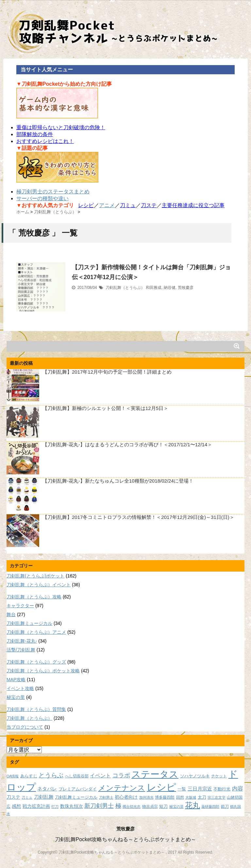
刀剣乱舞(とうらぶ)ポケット (35, 576)
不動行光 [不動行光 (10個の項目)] (222, 789)
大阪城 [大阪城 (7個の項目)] (191, 797)
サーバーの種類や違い (42, 198)
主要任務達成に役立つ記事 (193, 205)
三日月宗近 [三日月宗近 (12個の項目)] (200, 789)
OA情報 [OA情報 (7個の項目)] (13, 776)
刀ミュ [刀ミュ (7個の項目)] (27, 797)
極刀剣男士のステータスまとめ (53, 192)
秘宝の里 (16, 697)
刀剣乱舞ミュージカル (29, 623)
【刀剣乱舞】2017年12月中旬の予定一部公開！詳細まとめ (107, 372)
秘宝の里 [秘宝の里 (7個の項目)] (176, 806)
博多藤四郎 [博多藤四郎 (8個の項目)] (165, 797)
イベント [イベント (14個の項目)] (100, 775)
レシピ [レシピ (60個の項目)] (161, 787)
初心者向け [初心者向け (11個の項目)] (126, 797)
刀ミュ (128, 205)
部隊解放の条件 (35, 134)
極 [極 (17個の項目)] (118, 806)
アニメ (107, 205)
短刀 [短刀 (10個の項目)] (163, 806)
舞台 (11, 614)
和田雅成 (154, 288)
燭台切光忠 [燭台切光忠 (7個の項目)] (132, 806)
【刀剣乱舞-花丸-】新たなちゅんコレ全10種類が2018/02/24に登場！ (118, 481)
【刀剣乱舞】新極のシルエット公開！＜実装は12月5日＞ (105, 408)
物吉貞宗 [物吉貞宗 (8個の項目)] (150, 806)
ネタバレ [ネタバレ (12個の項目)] (47, 789)
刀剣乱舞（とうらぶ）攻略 (34, 597)
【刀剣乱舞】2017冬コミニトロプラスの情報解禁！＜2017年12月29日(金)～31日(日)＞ (138, 517)
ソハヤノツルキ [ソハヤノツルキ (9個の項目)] (195, 776)
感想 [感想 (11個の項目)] (16, 806)
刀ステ (149, 205)
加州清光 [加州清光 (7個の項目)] (146, 797)
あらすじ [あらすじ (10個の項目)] (29, 776)
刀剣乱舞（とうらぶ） (125, 288)
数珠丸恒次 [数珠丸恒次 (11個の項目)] (72, 806)
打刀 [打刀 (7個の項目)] (55, 806)
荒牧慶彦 (186, 288)
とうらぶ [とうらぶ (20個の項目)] (51, 775)
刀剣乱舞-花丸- (22, 641)
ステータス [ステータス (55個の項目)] (155, 774)
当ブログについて (25, 727)
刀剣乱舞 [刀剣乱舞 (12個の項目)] (44, 797)
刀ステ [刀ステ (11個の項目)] (13, 797)
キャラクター (20, 606)
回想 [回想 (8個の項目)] (180, 797)
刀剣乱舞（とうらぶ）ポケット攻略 (43, 671)
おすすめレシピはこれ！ (45, 141)
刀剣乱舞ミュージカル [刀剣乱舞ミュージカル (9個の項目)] (76, 797)
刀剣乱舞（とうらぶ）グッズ (36, 662)
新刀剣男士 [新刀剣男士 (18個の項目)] (99, 806)
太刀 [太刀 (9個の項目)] (202, 797)
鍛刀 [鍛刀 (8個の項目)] (225, 806)
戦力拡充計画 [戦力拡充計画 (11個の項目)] (36, 806)
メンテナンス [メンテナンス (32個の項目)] (122, 788)
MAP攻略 (16, 680)
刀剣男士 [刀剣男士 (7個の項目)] (106, 797)
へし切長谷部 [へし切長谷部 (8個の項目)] (77, 776)
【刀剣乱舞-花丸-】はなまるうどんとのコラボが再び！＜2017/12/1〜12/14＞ (127, 444)
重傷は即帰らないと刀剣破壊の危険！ (61, 127)
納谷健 (170, 288)
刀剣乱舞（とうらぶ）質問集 (36, 709)
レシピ (86, 205)
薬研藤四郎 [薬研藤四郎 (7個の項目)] (210, 806)
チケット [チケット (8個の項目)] (219, 776)
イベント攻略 (20, 688)
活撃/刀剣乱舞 (21, 650)
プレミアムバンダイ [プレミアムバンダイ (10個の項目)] (78, 789)
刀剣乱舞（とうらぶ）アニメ (36, 632)
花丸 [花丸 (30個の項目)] (192, 805)
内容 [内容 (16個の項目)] (238, 788)
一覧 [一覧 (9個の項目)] (182, 789)
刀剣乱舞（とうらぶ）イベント (39, 585)
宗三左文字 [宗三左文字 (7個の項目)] (217, 797)
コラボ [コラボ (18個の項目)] (121, 775)
